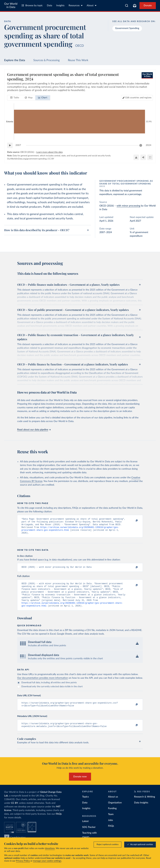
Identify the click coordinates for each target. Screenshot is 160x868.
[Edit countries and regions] (137, 98)
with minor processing (128, 206)
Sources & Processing (46, 60)
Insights (60, 6)
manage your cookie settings (47, 861)
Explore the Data (15, 60)
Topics (85, 804)
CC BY (51, 159)
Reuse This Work (78, 60)
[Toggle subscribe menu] (135, 6)
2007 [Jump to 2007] (18, 145)
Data (50, 6)
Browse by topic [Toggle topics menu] (32, 5)
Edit (138, 98)
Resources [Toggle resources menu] (76, 5)
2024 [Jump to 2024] (149, 145)
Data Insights (141, 809)
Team (111, 821)
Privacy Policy (23, 861)
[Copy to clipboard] (133, 521)
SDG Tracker (89, 834)
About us (113, 804)
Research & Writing (145, 804)
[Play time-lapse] (10, 146)
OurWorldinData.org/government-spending (27, 159)
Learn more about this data (49, 152)
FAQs (59, 821)
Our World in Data (11, 5)
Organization (115, 809)
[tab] (15, 98)
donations (50, 848)
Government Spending (127, 28)
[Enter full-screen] (150, 157)
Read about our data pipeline (34, 430)
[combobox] (127, 6)
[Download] (136, 157)
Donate (148, 6)
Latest (85, 828)
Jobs (110, 827)
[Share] (143, 157)
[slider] (141, 146)
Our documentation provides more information (43, 683)
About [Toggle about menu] (92, 5)
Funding (112, 815)
